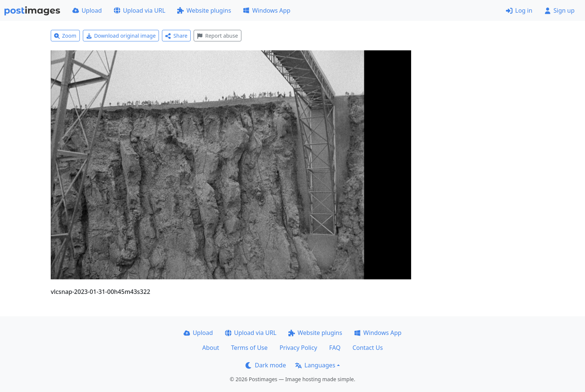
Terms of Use (249, 348)
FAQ (335, 348)
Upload (87, 10)
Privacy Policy (298, 348)
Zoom (65, 36)
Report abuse (217, 36)
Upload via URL (140, 10)
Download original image (121, 36)
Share (176, 36)
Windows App (267, 10)
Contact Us (368, 348)
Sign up (559, 10)
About (211, 348)
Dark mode (266, 365)
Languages (315, 365)
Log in (519, 10)
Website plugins (204, 10)
